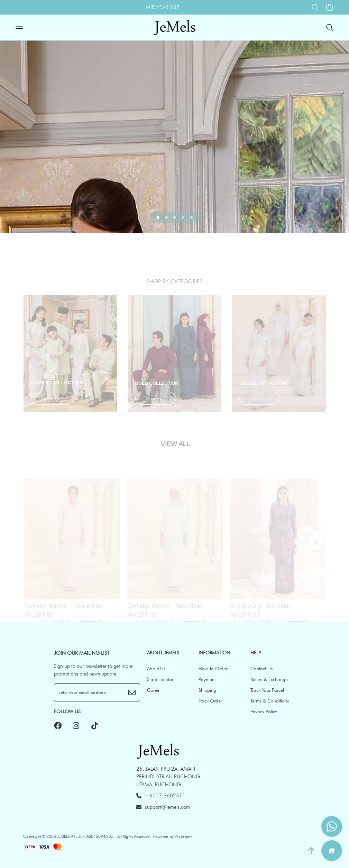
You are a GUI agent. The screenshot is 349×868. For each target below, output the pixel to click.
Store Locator (160, 679)
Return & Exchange (269, 679)
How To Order (213, 669)
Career (154, 690)
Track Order (210, 701)
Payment (207, 679)
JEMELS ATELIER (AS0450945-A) (85, 836)
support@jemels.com (163, 807)
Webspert (183, 836)
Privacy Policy (264, 712)
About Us (156, 669)
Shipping (207, 690)
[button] (158, 217)
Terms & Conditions (270, 701)
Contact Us (261, 669)
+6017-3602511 (161, 796)
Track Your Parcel (267, 690)
